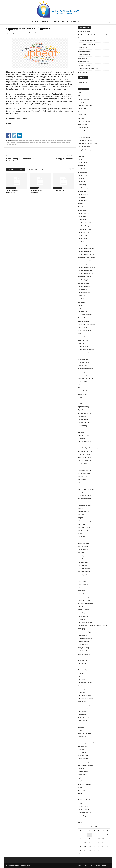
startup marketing (83, 762)
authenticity (82, 118)
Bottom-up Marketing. (85, 31)
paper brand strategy (85, 632)
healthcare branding (84, 502)
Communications (83, 346)
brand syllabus (83, 289)
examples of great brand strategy (88, 448)
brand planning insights (85, 223)
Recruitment (82, 692)
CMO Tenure (82, 334)
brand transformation (85, 293)
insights (81, 518)
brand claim (82, 178)
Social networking (84, 756)
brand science (82, 242)
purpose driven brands (85, 683)
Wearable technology (85, 813)
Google (80, 492)
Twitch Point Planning (85, 800)
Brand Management (84, 207)
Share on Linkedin (19, 135)
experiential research (85, 454)
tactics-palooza (83, 775)
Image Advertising (84, 511)
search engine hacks (84, 733)
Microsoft (81, 594)
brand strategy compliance (86, 255)
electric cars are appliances (63, 141)
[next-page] (73, 169)
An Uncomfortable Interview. (87, 41)
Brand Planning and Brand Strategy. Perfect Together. (21, 160)
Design (80, 404)
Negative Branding (84, 610)
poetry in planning (84, 648)
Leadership (82, 537)
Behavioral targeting (84, 131)
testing (80, 787)
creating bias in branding (86, 378)
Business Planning (84, 318)
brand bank (82, 166)
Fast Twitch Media (84, 464)
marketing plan (83, 565)
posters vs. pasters (84, 654)
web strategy (82, 816)
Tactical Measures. (84, 62)
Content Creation (83, 359)
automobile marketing (85, 121)
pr (79, 657)
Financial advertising (84, 470)
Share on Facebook (9, 135)
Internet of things (83, 530)
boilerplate (81, 156)
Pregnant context (83, 660)
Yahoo (80, 822)
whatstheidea (11, 144)
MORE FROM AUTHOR (34, 170)
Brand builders (83, 172)
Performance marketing (85, 638)
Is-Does (81, 534)
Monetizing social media (86, 603)
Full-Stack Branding (84, 65)
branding (81, 305)
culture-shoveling (83, 391)
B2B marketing (83, 124)
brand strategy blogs (84, 251)
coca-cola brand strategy (86, 337)
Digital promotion (83, 419)
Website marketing (84, 819)
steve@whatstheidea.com (86, 765)
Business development (85, 315)
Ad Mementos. (83, 48)
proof (80, 676)
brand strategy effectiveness (87, 267)
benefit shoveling (83, 134)
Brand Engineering (84, 191)
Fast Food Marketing (84, 461)
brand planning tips (37, 141)
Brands (80, 308)
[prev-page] (70, 169)
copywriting (82, 372)
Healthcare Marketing (85, 505)
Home (35, 22)
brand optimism (25, 141)
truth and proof (83, 797)
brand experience (83, 194)
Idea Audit (81, 508)
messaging (82, 591)
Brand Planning (11, 188)
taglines (81, 778)
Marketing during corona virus (87, 559)
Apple (80, 112)
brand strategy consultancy (86, 258)
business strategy (84, 321)
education (81, 432)
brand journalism (83, 201)
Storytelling (82, 768)
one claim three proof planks (87, 622)
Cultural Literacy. (59, 190)
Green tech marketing (85, 496)
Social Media (82, 749)
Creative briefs (83, 381)
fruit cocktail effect (84, 476)
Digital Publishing (83, 423)
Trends (80, 794)
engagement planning (85, 442)
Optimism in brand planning (33, 143)
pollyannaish (46, 143)
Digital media (82, 416)
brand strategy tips (84, 283)
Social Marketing (83, 746)
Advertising (82, 102)
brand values (82, 299)
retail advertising (83, 708)
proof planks (82, 679)
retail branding (83, 711)
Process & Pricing (71, 22)
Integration (81, 524)
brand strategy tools (84, 286)
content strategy (83, 365)
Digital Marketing (83, 410)
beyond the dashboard (85, 140)
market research (83, 549)
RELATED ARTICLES (15, 170)
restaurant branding (84, 705)
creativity (81, 385)
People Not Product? (85, 55)
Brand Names (82, 210)
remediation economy (85, 695)
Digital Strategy (83, 426)
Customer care (83, 394)
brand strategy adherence (86, 248)
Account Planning (84, 99)
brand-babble (82, 302)
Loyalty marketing (84, 543)
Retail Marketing (83, 714)
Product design (83, 670)
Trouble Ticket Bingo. (85, 51)
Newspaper (82, 619)
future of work (82, 483)
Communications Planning (86, 350)
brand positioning (83, 232)
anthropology (82, 109)
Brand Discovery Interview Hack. (88, 69)
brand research (83, 239)
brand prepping (83, 235)
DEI (79, 400)
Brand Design (82, 185)
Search (80, 730)
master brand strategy (85, 584)
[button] (109, 22)
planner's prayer (83, 645)
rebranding (81, 689)
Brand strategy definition (86, 261)
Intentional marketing (85, 527)
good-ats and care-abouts (86, 489)
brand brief (81, 169)
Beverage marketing (84, 137)
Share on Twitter (14, 135)
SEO (80, 740)
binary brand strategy (85, 150)
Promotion (81, 673)
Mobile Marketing (83, 597)
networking (82, 613)
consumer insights (84, 356)
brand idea (81, 197)
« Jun (80, 854)
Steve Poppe (12, 33)
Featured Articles (83, 467)
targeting (81, 781)
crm (79, 388)
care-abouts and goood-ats (86, 324)
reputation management (85, 698)
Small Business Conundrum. (87, 44)
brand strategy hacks (85, 277)
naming (80, 607)
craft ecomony (83, 375)
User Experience (83, 806)
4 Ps (80, 96)
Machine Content (83, 546)
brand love (81, 204)
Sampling (81, 727)
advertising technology (85, 105)
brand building (83, 175)
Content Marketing (84, 362)
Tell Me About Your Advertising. (13, 191)
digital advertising (83, 407)
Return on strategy (84, 718)
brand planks (82, 216)
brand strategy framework (86, 274)
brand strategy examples (86, 270)
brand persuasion (83, 213)
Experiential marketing (85, 451)
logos (80, 540)
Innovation (81, 515)
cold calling (82, 343)
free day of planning (84, 473)
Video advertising (83, 809)
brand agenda (82, 163)
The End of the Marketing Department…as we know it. (94, 36)
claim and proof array (85, 331)
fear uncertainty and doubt (15, 143)
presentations (82, 664)
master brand (82, 581)
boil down (81, 153)
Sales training (82, 724)
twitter (80, 803)
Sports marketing (83, 759)
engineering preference (85, 445)
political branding (83, 651)
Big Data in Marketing (85, 147)
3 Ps (80, 93)
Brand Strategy (49, 141)
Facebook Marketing (84, 457)
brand (80, 159)
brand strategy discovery (86, 264)
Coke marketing (83, 340)
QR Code (81, 686)
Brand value (82, 296)
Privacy (80, 667)
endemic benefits (83, 435)
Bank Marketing (83, 128)
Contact (45, 22)
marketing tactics (83, 575)
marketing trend (83, 578)
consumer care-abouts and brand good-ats (91, 353)
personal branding (84, 641)
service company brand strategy (88, 743)
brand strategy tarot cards (86, 280)
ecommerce (82, 429)
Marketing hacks (83, 562)
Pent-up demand (83, 635)
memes (80, 587)
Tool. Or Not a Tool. (84, 72)
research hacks (83, 702)
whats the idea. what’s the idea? (60, 143)
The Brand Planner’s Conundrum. (36, 191)
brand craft (81, 182)
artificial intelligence (84, 115)
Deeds (80, 397)
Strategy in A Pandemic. (64, 159)
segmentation (82, 737)
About (56, 22)
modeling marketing (84, 600)
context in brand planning (86, 369)
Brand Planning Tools (85, 229)
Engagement (82, 438)
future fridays (82, 480)
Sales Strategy (83, 721)
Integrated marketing (84, 521)
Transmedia (82, 790)
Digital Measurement (84, 413)
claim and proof (83, 327)
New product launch (84, 616)
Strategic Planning (84, 771)
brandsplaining (83, 312)
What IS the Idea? (84, 58)
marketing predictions (85, 568)
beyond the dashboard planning (88, 144)
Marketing (81, 553)
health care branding (84, 499)
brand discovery (83, 188)
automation (16, 141)
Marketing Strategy (84, 572)
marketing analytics (84, 556)
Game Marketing (83, 486)
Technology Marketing (85, 784)
